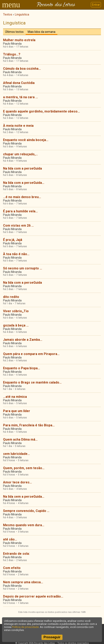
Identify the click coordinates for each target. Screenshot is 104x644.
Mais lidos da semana (42, 32)
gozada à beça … (16, 325)
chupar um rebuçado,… (20, 154)
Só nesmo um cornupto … (23, 268)
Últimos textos (14, 32)
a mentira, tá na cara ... (20, 97)
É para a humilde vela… (20, 211)
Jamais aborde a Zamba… (23, 340)
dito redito (11, 297)
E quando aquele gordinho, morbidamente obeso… (42, 111)
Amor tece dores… (18, 482)
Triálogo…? (12, 54)
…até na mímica (15, 397)
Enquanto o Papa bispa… (22, 368)
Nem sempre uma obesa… (23, 582)
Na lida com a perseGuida (22, 168)
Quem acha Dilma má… (20, 439)
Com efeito (12, 568)
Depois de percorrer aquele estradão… (33, 596)
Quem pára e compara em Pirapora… (31, 354)
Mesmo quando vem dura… (24, 525)
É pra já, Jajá (13, 240)
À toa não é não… (16, 254)
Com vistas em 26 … (18, 226)
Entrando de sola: (16, 554)
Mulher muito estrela (19, 40)
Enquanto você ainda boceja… (26, 140)
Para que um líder (17, 411)
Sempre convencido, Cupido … (26, 511)
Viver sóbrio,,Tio (16, 311)
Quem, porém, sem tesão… (24, 468)
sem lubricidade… (16, 454)
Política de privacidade (25, 627)
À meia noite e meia (18, 126)
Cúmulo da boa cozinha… (22, 69)
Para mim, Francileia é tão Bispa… (29, 425)
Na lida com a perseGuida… (24, 183)
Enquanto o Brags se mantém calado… (32, 382)
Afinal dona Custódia (19, 83)
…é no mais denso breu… (22, 197)
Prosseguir (52, 637)
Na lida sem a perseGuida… (24, 497)
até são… (10, 539)
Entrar (96, 5)
